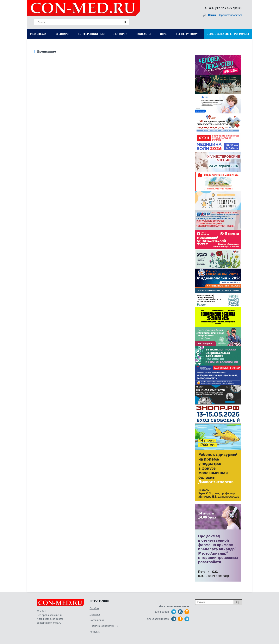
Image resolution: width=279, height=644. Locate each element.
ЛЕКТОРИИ (121, 34)
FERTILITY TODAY (187, 34)
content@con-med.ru (49, 623)
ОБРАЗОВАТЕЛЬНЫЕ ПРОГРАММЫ (228, 34)
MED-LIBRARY (38, 34)
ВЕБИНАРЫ (62, 34)
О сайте (94, 608)
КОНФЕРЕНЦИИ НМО (91, 34)
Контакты (95, 632)
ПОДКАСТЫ (144, 34)
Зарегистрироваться (230, 15)
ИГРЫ (164, 34)
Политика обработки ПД (104, 626)
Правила (95, 614)
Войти (212, 15)
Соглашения (97, 620)
